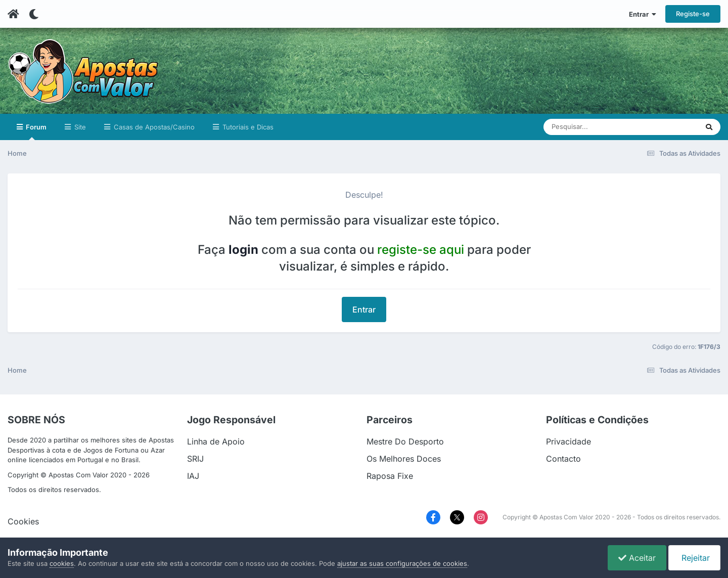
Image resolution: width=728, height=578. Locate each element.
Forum (35, 131)
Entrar (643, 14)
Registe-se (693, 14)
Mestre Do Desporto (405, 441)
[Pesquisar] (584, 127)
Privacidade (568, 441)
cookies (62, 563)
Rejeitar (694, 558)
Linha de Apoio (216, 441)
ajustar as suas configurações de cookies (402, 563)
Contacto (563, 459)
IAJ (193, 476)
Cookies (23, 521)
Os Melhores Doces (404, 459)
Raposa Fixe (390, 476)
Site (79, 127)
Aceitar (637, 558)
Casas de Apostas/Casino (153, 127)
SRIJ (195, 459)
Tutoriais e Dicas (247, 127)
